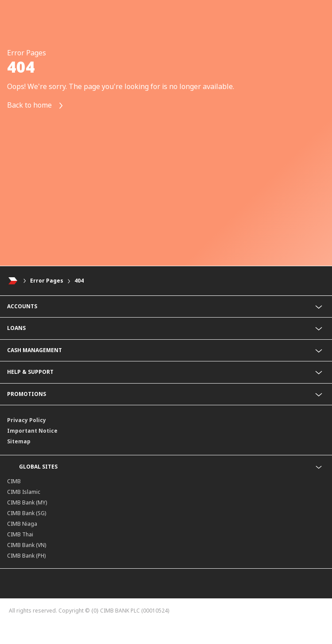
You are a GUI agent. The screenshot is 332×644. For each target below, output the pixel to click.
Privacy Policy (27, 420)
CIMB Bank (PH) (26, 556)
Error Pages (47, 281)
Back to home (35, 106)
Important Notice (32, 431)
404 (79, 281)
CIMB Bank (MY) (27, 502)
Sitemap (19, 441)
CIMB (14, 481)
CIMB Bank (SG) (27, 513)
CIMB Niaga (22, 524)
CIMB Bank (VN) (27, 545)
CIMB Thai (20, 534)
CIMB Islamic (24, 492)
